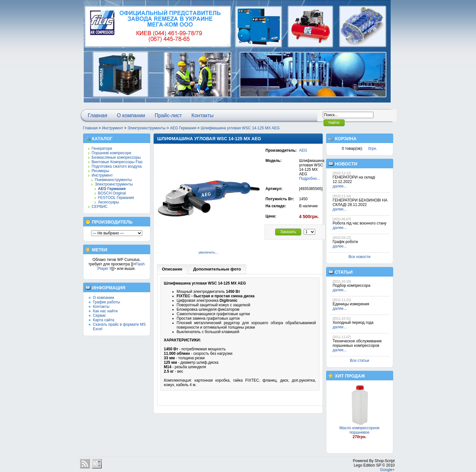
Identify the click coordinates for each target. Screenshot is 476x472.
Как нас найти (105, 311)
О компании (131, 115)
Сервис (100, 316)
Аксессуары (109, 202)
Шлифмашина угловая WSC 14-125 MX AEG (240, 128)
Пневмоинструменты (113, 180)
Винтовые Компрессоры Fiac (117, 162)
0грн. (373, 148)
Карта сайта (104, 320)
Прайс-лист (168, 115)
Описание (172, 269)
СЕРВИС (100, 207)
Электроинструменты (147, 128)
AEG (303, 150)
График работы (107, 302)
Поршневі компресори (112, 153)
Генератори (102, 148)
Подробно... (309, 179)
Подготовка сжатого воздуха (117, 166)
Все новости (359, 257)
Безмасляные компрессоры (116, 157)
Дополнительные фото (217, 269)
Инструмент (113, 128)
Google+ (387, 470)
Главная (98, 115)
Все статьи (359, 361)
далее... (340, 186)
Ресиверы (101, 171)
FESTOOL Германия (116, 198)
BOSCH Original (112, 193)
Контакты (203, 115)
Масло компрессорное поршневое (360, 430)
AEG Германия (183, 128)
